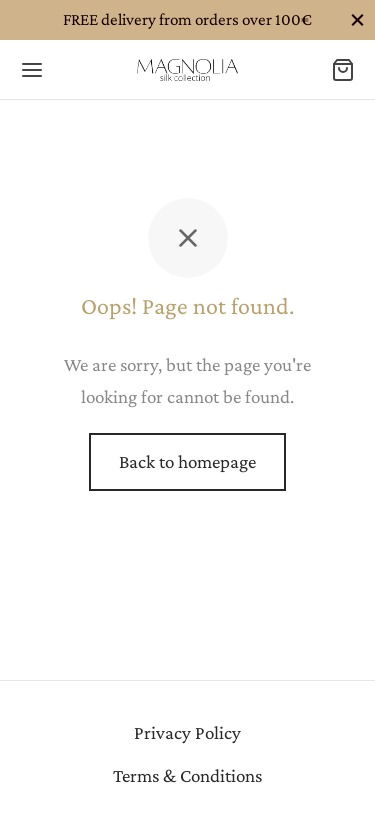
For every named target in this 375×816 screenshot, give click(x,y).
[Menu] (32, 70)
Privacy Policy (187, 732)
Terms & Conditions (187, 775)
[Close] (357, 19)
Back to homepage (187, 461)
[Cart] (343, 70)
